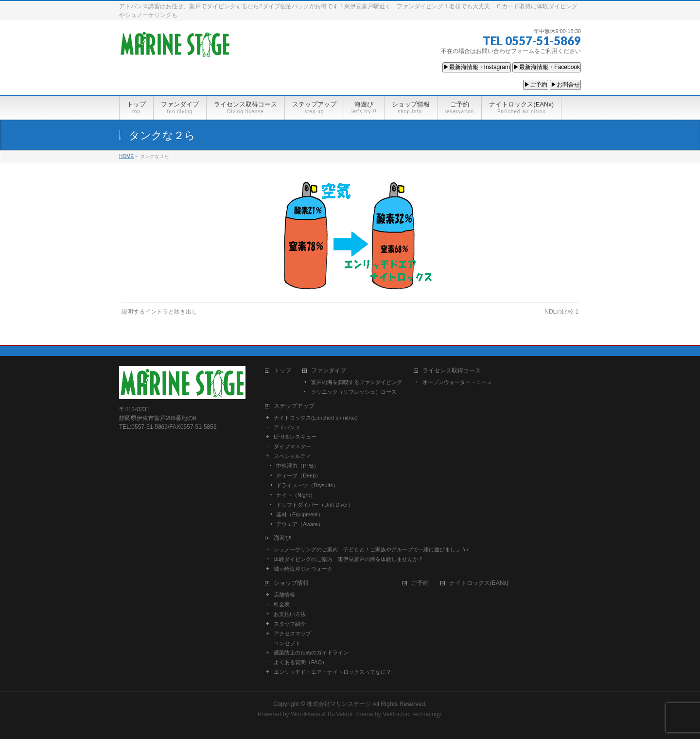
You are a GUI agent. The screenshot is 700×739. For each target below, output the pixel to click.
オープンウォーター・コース (457, 382)
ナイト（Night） (296, 495)
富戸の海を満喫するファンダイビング (357, 382)
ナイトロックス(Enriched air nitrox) (316, 418)
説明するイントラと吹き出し (159, 312)
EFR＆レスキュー (295, 437)
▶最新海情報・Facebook (547, 67)
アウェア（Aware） (300, 524)
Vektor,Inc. (397, 714)
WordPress (306, 714)
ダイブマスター (292, 446)
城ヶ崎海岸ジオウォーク (303, 569)
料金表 (282, 604)
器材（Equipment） (300, 514)
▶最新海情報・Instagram (477, 67)
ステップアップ (294, 406)
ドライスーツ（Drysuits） (307, 485)
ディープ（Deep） (298, 475)
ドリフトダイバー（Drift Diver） (315, 505)
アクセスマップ (292, 633)
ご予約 (420, 583)
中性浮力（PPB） (297, 466)
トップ (282, 371)
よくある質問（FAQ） (300, 662)
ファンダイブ (329, 371)
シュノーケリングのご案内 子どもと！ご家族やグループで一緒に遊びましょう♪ (371, 549)
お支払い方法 (290, 614)
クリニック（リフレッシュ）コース (354, 392)
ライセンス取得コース (452, 371)
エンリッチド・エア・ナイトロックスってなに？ (332, 672)
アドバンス (287, 427)
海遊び (282, 538)
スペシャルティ (292, 456)
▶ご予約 (536, 85)
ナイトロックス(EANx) (479, 583)
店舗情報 (284, 595)
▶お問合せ (565, 85)
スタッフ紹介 (290, 624)
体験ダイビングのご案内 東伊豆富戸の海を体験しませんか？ (349, 559)
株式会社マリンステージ (339, 704)
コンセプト (287, 643)
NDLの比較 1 (561, 312)
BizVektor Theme (350, 714)
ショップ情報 (291, 583)
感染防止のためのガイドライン (311, 652)
